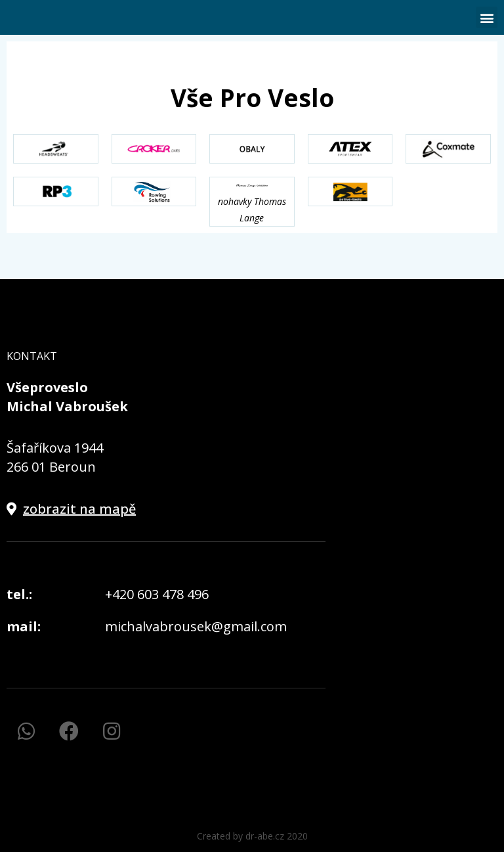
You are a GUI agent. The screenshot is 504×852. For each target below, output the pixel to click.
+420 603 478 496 (157, 594)
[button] (487, 17)
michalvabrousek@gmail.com (196, 626)
